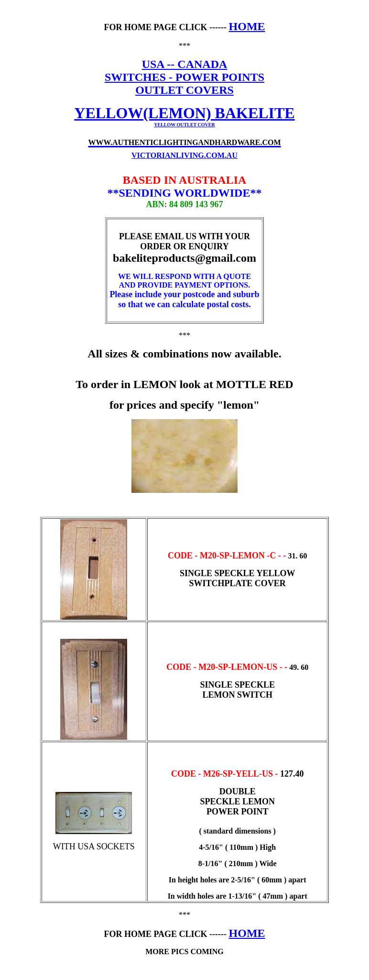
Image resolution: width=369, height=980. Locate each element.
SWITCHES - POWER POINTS (184, 77)
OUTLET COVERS (184, 90)
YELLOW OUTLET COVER (184, 125)
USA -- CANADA (185, 64)
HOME (247, 26)
